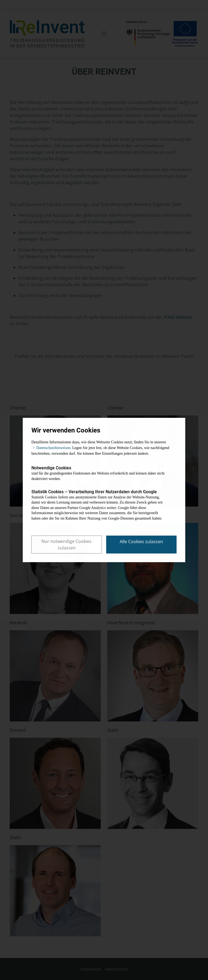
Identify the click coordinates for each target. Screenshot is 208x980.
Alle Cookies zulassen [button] (141, 542)
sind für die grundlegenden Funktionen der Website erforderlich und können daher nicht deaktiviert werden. (100, 473)
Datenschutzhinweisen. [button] (54, 448)
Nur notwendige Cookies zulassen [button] (66, 545)
